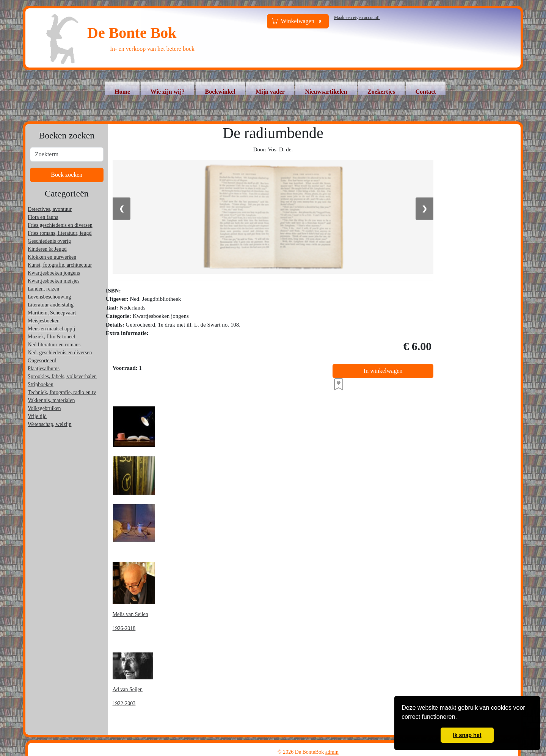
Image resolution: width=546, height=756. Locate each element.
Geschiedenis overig (49, 241)
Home (122, 92)
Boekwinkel (220, 92)
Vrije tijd (37, 416)
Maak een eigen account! (357, 17)
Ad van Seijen (128, 689)
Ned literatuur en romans (54, 345)
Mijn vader (270, 92)
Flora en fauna (43, 217)
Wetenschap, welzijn (50, 424)
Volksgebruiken (44, 408)
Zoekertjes (381, 92)
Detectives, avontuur (50, 209)
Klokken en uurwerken (52, 257)
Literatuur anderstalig (51, 305)
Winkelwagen (298, 21)
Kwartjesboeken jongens (54, 273)
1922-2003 (124, 703)
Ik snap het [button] (467, 735)
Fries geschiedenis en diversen (60, 225)
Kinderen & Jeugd (47, 249)
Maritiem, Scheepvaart (52, 313)
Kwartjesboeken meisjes (53, 281)
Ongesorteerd (42, 361)
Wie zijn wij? (168, 92)
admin (332, 752)
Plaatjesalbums (44, 369)
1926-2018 (124, 628)
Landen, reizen (43, 289)
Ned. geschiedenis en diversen (60, 353)
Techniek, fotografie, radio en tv (62, 392)
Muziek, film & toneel (51, 337)
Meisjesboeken (44, 321)
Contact (425, 92)
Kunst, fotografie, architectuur (60, 265)
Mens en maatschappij (51, 329)
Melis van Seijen (130, 614)
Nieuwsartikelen (326, 92)
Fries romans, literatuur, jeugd (60, 233)
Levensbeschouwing (49, 297)
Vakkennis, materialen (51, 400)
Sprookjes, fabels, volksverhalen (62, 376)
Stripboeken (41, 384)
